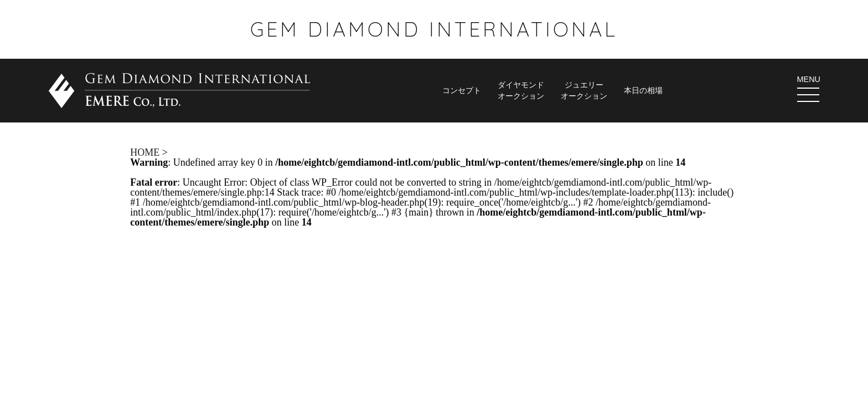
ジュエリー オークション (584, 90)
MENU (809, 88)
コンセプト (462, 90)
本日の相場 (643, 90)
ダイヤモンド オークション (521, 90)
